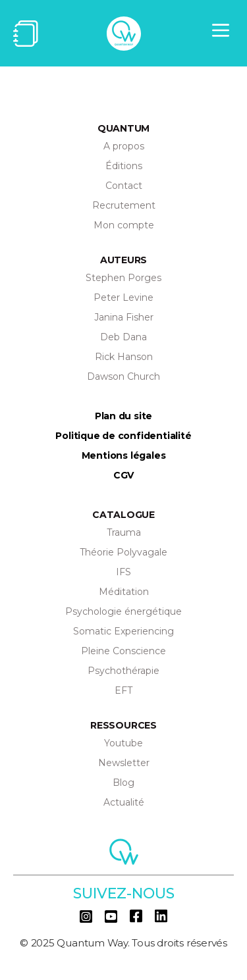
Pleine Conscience (123, 651)
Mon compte (124, 225)
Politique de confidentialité (123, 436)
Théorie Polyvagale (123, 552)
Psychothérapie (123, 671)
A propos (124, 146)
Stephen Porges (123, 278)
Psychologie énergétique (123, 611)
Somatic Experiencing (123, 631)
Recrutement (124, 205)
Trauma (124, 532)
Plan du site (123, 416)
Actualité (124, 802)
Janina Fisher (124, 317)
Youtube (123, 743)
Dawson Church (123, 376)
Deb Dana (123, 337)
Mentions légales (124, 455)
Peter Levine (123, 297)
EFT (123, 690)
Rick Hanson (124, 357)
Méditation (124, 592)
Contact (124, 186)
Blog (123, 783)
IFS (123, 572)
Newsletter (124, 763)
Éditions (124, 166)
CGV (123, 475)
